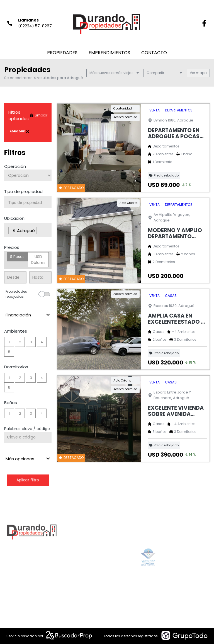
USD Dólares (38, 260)
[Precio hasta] (40, 277)
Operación (15, 166)
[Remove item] (14, 231)
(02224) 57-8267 (35, 26)
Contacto (154, 53)
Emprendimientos (109, 53)
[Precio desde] (15, 277)
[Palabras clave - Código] (28, 437)
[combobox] (28, 202)
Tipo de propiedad (23, 191)
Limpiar (38, 115)
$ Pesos (17, 257)
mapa (198, 73)
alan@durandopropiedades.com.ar (120, 590)
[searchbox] (30, 202)
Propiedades (62, 53)
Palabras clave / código (27, 429)
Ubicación (14, 218)
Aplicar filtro (28, 480)
